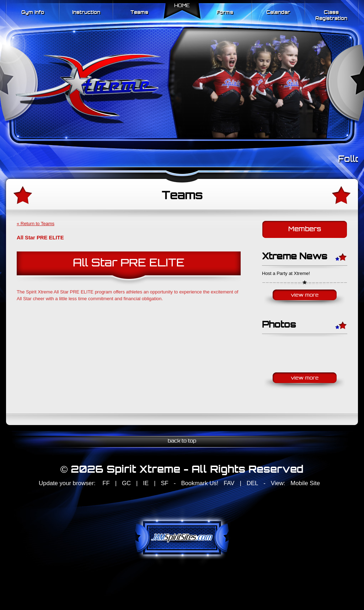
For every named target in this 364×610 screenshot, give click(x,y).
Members (305, 230)
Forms (225, 13)
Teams (139, 13)
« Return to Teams (36, 224)
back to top (182, 441)
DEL (252, 483)
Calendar (278, 13)
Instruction (86, 13)
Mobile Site (305, 483)
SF (164, 483)
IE (146, 483)
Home (182, 6)
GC (126, 483)
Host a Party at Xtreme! (286, 273)
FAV (229, 483)
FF (106, 483)
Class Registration (331, 16)
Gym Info (33, 13)
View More (305, 295)
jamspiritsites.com (182, 538)
